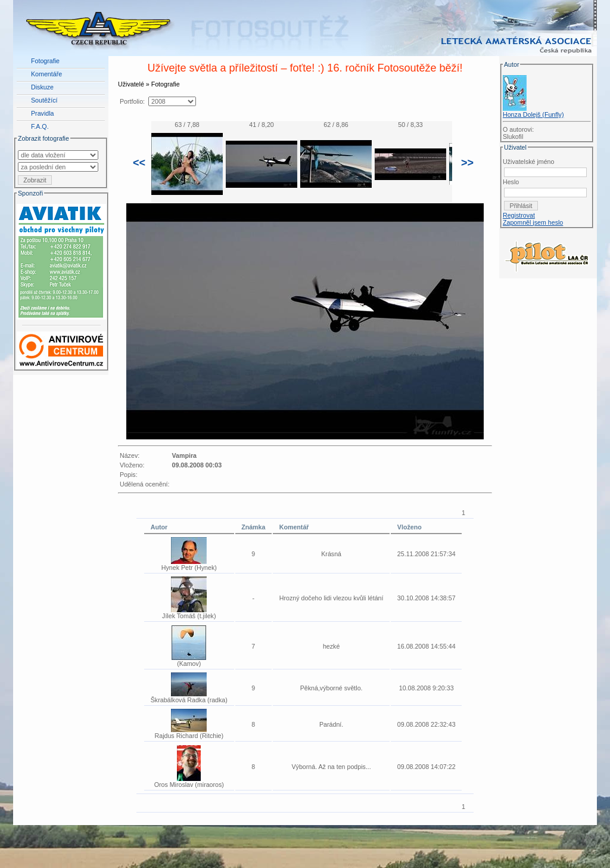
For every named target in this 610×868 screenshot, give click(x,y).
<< (139, 163)
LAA (588, 837)
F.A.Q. (40, 126)
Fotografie (45, 61)
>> (467, 163)
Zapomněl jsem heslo (533, 222)
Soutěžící (44, 100)
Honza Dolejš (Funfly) (533, 114)
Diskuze (42, 87)
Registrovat (519, 215)
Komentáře (46, 74)
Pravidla (43, 113)
